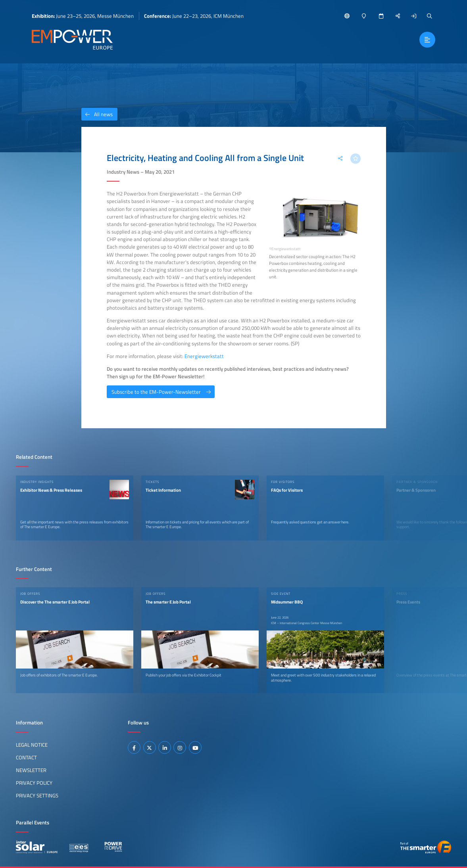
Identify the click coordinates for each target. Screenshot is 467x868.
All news (97, 114)
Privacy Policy (34, 783)
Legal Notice (32, 745)
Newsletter (31, 770)
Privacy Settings (37, 795)
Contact (26, 757)
